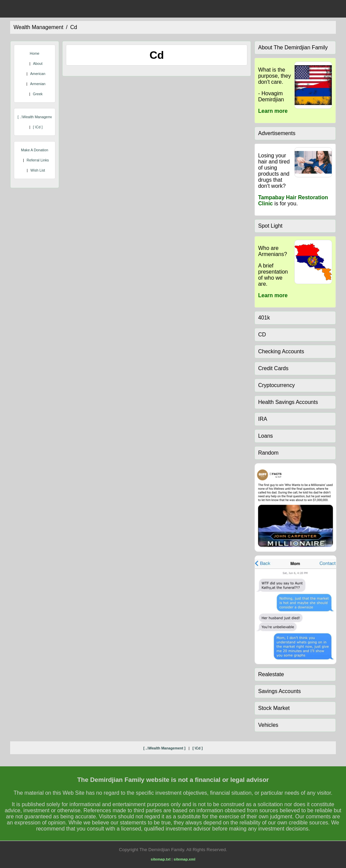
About (38, 63)
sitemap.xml (184, 859)
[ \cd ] (38, 127)
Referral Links (38, 160)
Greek (38, 94)
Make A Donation (35, 150)
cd (74, 27)
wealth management (38, 27)
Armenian (38, 84)
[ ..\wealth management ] (38, 117)
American (38, 74)
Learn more (273, 111)
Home (34, 53)
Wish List (38, 170)
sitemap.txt (161, 859)
